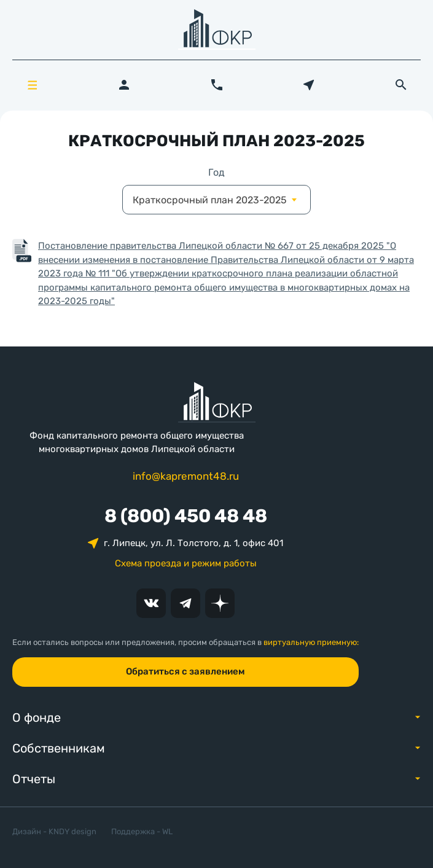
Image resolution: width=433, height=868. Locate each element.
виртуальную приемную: (311, 642)
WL (167, 831)
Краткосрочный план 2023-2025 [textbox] (210, 200)
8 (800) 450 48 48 (186, 516)
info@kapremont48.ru (186, 476)
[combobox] (216, 200)
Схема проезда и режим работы (186, 563)
